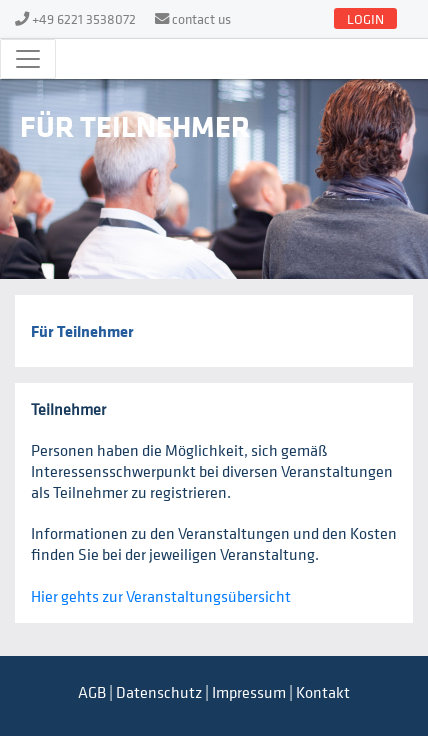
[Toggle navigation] (28, 59)
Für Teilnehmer (82, 331)
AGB (92, 692)
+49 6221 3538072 (84, 18)
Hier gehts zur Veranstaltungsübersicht (161, 596)
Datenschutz (159, 692)
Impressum (249, 692)
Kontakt (323, 692)
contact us (201, 18)
